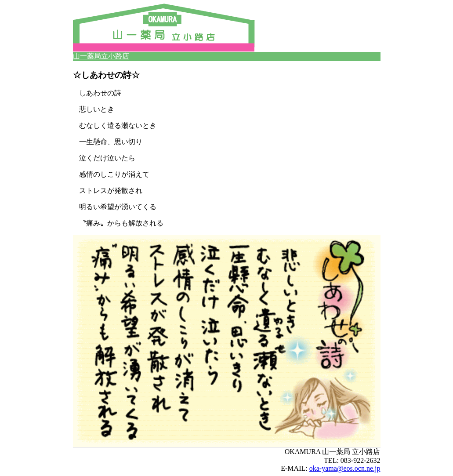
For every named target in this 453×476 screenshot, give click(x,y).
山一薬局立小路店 (101, 56)
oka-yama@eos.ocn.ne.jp (345, 468)
